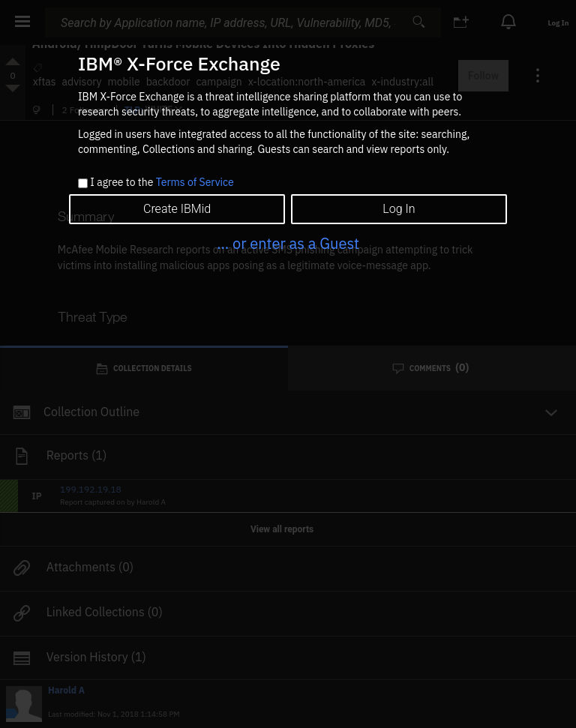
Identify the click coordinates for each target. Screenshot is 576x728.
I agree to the (162, 183)
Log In (399, 209)
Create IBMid (177, 209)
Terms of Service (195, 182)
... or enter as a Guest (288, 243)
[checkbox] (83, 183)
